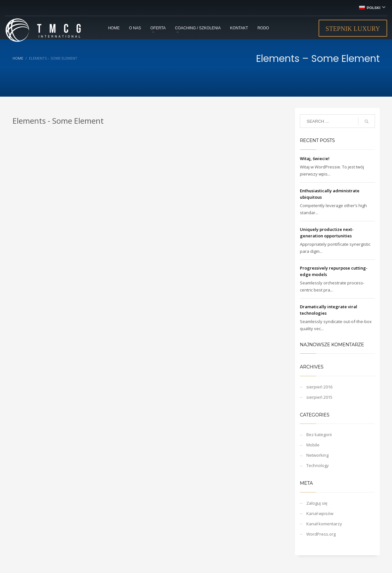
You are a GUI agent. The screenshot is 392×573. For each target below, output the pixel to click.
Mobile (313, 445)
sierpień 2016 (319, 387)
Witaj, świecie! (315, 158)
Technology (318, 465)
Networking (317, 455)
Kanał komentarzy (324, 524)
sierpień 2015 (319, 397)
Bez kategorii (319, 435)
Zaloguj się (317, 503)
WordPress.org (321, 534)
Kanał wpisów (320, 513)
